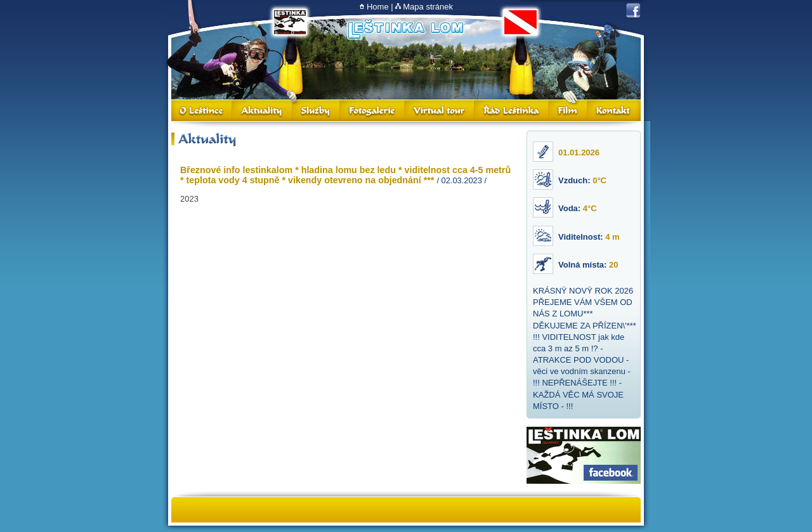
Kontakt (614, 111)
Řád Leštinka (512, 111)
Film (568, 111)
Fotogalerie (372, 111)
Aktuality (262, 111)
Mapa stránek (428, 7)
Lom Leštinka (405, 29)
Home (378, 7)
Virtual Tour (440, 111)
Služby (316, 111)
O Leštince (202, 111)
